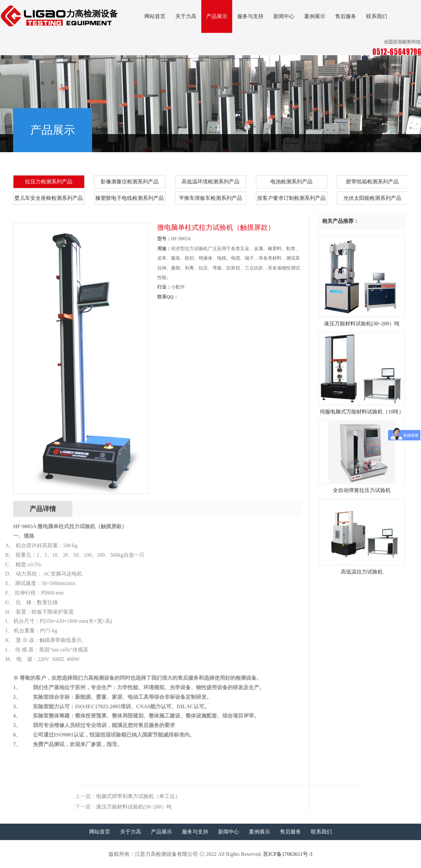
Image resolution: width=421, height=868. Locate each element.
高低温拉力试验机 (362, 569)
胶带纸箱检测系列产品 (372, 182)
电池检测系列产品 (291, 182)
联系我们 (377, 16)
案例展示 (315, 16)
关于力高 (186, 16)
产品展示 (217, 16)
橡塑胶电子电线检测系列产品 (130, 198)
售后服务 (346, 16)
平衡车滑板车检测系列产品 (210, 198)
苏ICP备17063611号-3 (288, 854)
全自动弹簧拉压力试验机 (362, 488)
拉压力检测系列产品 (384, 142)
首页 (326, 142)
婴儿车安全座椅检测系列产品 (49, 198)
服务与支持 (250, 16)
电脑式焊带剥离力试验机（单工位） (279, 796)
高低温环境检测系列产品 (210, 182)
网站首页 (155, 16)
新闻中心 (284, 16)
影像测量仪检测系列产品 (130, 182)
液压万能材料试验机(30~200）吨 (275, 807)
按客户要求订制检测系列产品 (291, 198)
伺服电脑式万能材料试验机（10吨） (362, 409)
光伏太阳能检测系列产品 (372, 198)
